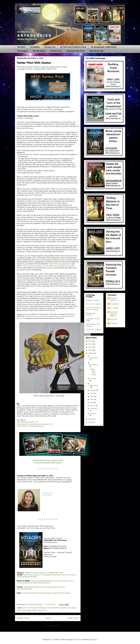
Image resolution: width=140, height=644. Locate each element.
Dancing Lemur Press (76, 51)
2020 (90, 353)
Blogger (94, 640)
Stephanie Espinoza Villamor (114, 314)
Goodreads (38, 463)
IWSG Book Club (96, 51)
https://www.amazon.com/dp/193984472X (46, 573)
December (94, 358)
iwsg (74, 608)
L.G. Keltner (114, 308)
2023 (90, 344)
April (92, 403)
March (93, 406)
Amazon (59, 463)
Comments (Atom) (53, 626)
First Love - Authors (94, 330)
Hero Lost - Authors (94, 304)
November (94, 365)
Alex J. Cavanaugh (30, 608)
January (93, 413)
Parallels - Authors (93, 300)
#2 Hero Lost (50, 47)
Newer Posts (23, 618)
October (93, 379)
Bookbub (52, 463)
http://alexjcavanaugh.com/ (27, 422)
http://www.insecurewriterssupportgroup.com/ (35, 424)
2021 (90, 350)
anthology (41, 608)
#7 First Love (56, 51)
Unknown (114, 323)
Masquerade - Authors (91, 314)
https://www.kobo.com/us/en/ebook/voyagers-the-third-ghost (47, 593)
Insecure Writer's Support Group (59, 608)
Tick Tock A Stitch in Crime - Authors (94, 309)
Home (48, 618)
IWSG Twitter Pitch (39, 610)
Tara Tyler (114, 319)
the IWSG (21, 47)
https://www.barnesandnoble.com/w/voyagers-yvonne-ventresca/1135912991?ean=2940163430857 (45, 582)
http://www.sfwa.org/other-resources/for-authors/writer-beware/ (47, 266)
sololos (77, 640)
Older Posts (73, 618)
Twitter (45, 463)
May (92, 399)
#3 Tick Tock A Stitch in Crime (73, 47)
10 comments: (50, 604)
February (94, 409)
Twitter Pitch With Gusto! (34, 63)
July (92, 393)
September (94, 386)
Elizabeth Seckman (114, 299)
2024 (90, 341)
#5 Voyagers (23, 51)
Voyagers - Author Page (93, 320)
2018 (90, 422)
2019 (90, 419)
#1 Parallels (35, 47)
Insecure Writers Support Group (51, 460)
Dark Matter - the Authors (93, 325)
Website (35, 460)
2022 (90, 347)
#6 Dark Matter (39, 51)
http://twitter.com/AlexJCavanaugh (30, 426)
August (93, 390)
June (92, 396)
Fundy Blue (114, 304)
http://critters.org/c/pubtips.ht (60, 264)
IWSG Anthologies (24, 610)
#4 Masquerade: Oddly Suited (104, 47)
